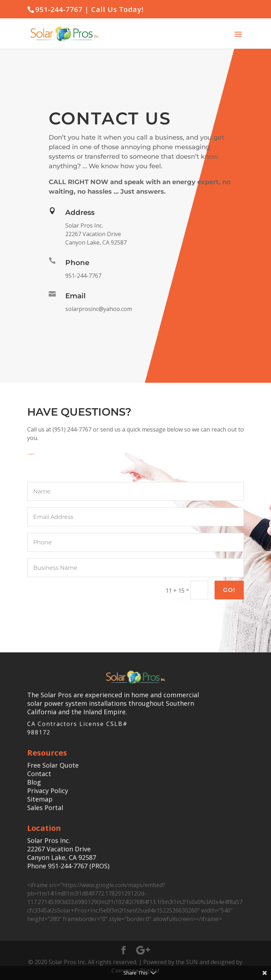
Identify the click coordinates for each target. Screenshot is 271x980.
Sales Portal (45, 808)
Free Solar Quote (53, 765)
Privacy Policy (48, 791)
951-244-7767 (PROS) (79, 866)
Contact (39, 774)
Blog (34, 782)
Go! (229, 590)
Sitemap (40, 799)
